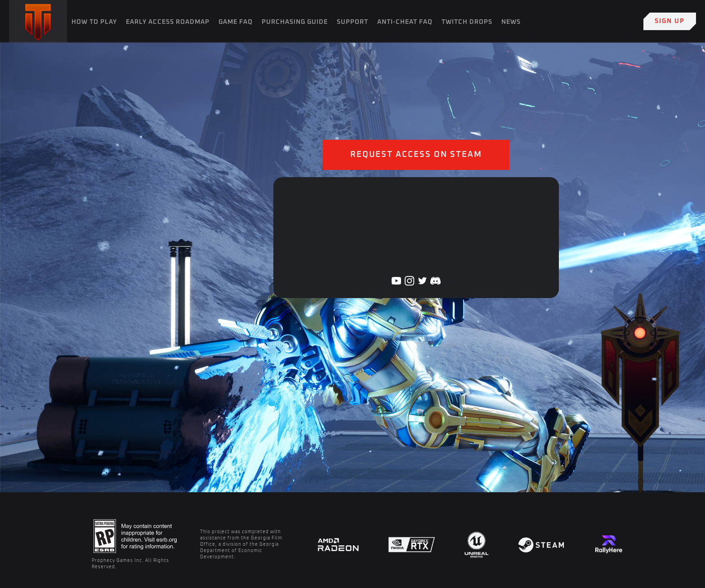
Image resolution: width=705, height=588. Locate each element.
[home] (38, 21)
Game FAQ (236, 22)
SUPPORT (352, 22)
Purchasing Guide (295, 22)
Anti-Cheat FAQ (405, 22)
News (511, 22)
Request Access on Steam (416, 155)
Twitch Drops (467, 22)
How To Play (94, 22)
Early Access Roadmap (168, 22)
